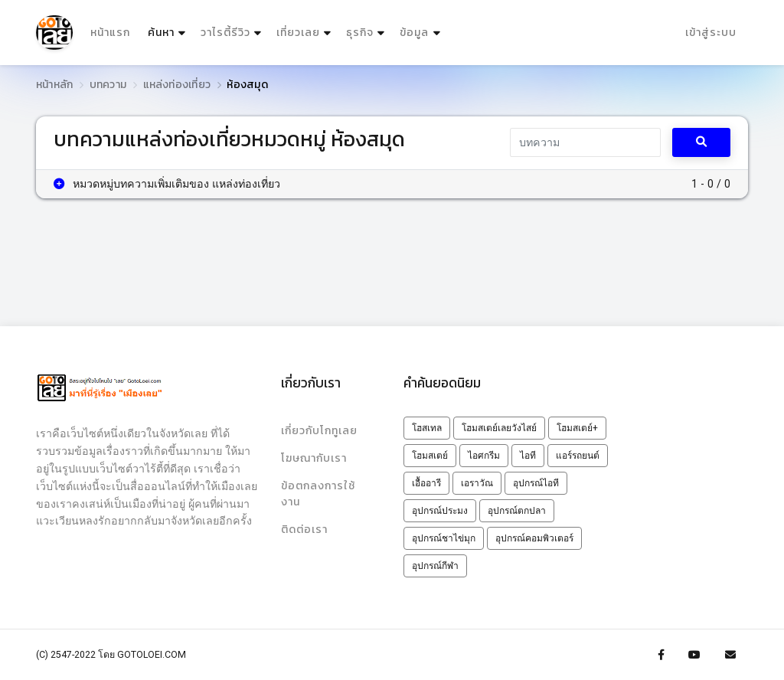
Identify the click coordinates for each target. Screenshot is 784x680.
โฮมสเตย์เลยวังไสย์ (499, 428)
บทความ (108, 85)
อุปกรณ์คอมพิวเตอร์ (534, 538)
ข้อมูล (414, 33)
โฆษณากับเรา (314, 458)
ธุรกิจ (360, 33)
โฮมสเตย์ (430, 456)
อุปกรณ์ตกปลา (517, 511)
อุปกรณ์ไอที (536, 483)
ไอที (528, 456)
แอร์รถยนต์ (578, 456)
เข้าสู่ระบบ (711, 33)
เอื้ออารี (426, 483)
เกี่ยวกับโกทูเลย (319, 431)
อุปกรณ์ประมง (440, 511)
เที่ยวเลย (298, 33)
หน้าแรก (110, 33)
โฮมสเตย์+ (577, 428)
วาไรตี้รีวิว (225, 33)
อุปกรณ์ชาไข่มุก (444, 538)
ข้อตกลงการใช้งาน (318, 494)
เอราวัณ (477, 483)
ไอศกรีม (484, 456)
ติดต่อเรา (304, 530)
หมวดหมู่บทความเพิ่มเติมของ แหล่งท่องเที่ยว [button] (167, 184)
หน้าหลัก (54, 85)
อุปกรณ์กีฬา (435, 566)
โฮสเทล (427, 428)
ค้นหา (168, 29)
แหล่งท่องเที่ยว (177, 85)
